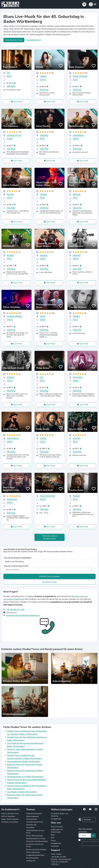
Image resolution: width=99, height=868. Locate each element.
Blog (53, 835)
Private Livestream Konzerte (36, 850)
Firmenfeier (30, 828)
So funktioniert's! (34, 40)
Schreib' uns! (12, 612)
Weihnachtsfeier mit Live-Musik (35, 832)
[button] (93, 4)
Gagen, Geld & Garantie (10, 819)
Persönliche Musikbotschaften (37, 841)
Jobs (53, 838)
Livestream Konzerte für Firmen (35, 845)
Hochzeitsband (32, 819)
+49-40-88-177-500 (15, 610)
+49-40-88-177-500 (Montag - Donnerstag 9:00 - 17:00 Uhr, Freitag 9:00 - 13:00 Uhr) (61, 861)
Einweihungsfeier (32, 858)
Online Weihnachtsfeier (35, 836)
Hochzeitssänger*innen (35, 822)
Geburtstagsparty (33, 816)
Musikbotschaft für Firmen (36, 839)
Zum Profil (18, 102)
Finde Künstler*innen (14, 40)
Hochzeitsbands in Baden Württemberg (24, 761)
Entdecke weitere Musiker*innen (49, 537)
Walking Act (31, 861)
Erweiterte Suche (49, 582)
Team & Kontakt (57, 827)
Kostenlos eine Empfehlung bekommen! (23, 615)
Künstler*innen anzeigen (49, 576)
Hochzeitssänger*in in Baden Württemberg (25, 777)
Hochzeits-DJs (31, 825)
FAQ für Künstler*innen (10, 814)
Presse (53, 841)
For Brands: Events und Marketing (59, 815)
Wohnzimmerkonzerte (34, 814)
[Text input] (85, 835)
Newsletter (55, 846)
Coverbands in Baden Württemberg (22, 792)
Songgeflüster (56, 819)
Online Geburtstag (33, 852)
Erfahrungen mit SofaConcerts (57, 831)
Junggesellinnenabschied (35, 855)
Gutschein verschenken (10, 822)
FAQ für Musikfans (8, 816)
